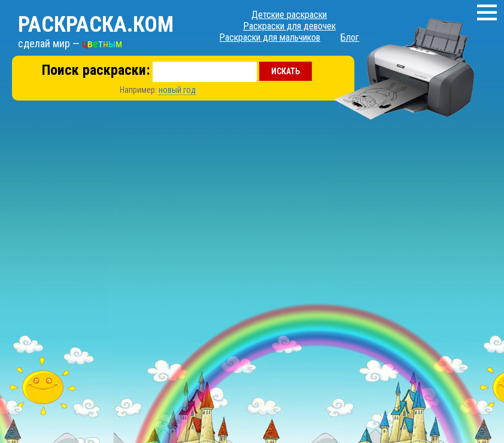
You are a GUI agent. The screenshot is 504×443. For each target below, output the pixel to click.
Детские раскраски (289, 15)
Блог (350, 37)
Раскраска (96, 25)
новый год (177, 90)
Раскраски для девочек (289, 26)
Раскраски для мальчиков (270, 37)
